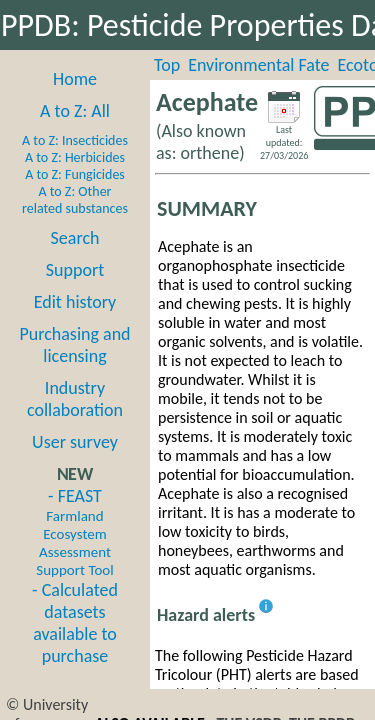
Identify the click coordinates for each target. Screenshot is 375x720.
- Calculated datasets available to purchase (75, 623)
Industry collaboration (75, 399)
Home (75, 79)
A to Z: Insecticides (75, 140)
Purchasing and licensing (74, 345)
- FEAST (74, 532)
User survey (75, 442)
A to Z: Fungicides (75, 174)
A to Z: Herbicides (75, 157)
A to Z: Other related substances (75, 200)
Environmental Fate (258, 65)
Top (167, 65)
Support (75, 270)
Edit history (75, 302)
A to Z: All (75, 111)
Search (75, 238)
